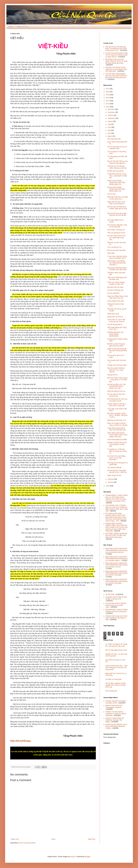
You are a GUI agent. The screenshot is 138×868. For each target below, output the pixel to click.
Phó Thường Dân (111, 691)
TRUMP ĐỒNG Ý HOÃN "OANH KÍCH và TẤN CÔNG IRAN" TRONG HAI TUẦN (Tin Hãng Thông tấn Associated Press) (116, 498)
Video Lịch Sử (22, 27)
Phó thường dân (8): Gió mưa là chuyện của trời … (117, 400)
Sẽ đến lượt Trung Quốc (115, 171)
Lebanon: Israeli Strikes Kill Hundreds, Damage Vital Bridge (115, 720)
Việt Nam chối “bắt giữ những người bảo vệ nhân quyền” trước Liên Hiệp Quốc (116, 69)
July (109, 124)
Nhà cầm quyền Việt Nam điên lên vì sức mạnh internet (116, 370)
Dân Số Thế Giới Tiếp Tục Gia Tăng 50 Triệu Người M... (117, 162)
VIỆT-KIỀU (111, 253)
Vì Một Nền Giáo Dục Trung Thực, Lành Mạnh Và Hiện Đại (117, 176)
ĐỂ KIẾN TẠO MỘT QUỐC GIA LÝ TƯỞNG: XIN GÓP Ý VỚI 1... (117, 415)
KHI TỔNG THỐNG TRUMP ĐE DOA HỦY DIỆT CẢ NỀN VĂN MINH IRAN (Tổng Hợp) (116, 535)
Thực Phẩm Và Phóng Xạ (116, 230)
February (111, 479)
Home (11, 27)
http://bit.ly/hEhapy (21, 741)
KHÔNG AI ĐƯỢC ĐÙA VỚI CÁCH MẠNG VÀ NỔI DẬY (117, 444)
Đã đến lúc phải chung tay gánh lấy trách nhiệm (116, 345)
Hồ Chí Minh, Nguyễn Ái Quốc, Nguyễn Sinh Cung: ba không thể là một (116, 685)
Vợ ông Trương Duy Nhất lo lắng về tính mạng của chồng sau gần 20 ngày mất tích (116, 55)
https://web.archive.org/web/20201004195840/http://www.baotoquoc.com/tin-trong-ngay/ (116, 573)
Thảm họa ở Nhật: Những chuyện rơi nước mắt (116, 283)
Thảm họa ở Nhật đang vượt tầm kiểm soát (117, 278)
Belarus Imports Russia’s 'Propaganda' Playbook (114, 706)
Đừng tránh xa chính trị (115, 317)
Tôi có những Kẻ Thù (114, 247)
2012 (108, 104)
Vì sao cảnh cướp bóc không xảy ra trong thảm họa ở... (117, 257)
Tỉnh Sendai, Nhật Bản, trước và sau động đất (117, 226)
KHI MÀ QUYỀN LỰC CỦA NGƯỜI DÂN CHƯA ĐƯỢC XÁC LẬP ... (116, 386)
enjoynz (73, 857)
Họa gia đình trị (113, 375)
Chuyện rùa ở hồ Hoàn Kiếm (117, 365)
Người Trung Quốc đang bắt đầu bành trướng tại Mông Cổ (117, 351)
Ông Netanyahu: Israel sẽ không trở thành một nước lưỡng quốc (116, 610)
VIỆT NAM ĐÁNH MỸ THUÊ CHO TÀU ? (117, 329)
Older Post (92, 839)
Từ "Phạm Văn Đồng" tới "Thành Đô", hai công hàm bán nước (116, 645)
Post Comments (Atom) (28, 843)
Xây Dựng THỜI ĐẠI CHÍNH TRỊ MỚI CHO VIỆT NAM (117, 269)
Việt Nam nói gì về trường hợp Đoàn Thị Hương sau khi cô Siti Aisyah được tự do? (116, 49)
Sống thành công (113, 314)
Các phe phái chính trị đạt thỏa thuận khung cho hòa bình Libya (116, 605)
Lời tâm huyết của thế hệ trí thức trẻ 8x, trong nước (117, 405)
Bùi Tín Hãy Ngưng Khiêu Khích (116, 650)
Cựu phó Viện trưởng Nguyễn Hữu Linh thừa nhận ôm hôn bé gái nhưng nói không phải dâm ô (116, 77)
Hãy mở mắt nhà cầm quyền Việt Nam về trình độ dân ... (117, 215)
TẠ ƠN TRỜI (110, 594)
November (111, 112)
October (111, 115)
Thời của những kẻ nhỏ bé (116, 233)
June (110, 127)
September (112, 118)
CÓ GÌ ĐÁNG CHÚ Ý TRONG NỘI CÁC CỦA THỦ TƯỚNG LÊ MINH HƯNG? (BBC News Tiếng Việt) (117, 508)
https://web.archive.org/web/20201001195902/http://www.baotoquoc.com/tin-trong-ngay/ (116, 581)
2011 (108, 107)
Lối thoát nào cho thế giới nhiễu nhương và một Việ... (117, 167)
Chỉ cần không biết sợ (115, 325)
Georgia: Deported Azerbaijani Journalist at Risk (116, 702)
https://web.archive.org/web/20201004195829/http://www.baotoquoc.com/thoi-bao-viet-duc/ (116, 550)
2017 (108, 89)
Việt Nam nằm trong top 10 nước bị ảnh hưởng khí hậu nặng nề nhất (116, 618)
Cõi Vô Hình (111, 194)
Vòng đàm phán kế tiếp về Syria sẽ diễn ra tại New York (116, 598)
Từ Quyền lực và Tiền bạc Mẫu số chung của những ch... (117, 451)
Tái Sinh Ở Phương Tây (115, 290)
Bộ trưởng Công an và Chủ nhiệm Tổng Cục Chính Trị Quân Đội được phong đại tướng (116, 61)
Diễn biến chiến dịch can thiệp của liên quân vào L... (117, 198)
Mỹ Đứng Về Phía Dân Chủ (117, 420)
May (109, 130)
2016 (108, 92)
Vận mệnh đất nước (114, 139)
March (110, 136)
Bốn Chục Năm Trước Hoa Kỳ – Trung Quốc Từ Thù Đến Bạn (117, 380)
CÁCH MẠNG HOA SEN (116, 301)
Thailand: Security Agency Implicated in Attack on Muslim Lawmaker (116, 714)
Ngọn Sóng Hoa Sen (114, 475)
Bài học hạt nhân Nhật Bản (116, 250)
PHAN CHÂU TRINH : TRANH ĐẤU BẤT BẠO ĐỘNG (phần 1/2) (116, 189)
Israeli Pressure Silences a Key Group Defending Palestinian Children (116, 726)
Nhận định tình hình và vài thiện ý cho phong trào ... (117, 203)
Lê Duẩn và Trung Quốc (114, 679)
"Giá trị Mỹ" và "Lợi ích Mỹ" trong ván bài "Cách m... (116, 321)
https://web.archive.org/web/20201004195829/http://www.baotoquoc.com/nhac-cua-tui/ (116, 565)
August (110, 121)
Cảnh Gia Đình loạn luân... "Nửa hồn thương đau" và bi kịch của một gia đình (116, 668)
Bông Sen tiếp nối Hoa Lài (116, 391)
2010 (108, 486)
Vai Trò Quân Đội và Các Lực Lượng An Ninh (117, 148)
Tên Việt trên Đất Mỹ (114, 468)
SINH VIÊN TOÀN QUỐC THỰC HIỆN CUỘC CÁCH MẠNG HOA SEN (117, 435)
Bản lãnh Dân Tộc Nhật (115, 287)
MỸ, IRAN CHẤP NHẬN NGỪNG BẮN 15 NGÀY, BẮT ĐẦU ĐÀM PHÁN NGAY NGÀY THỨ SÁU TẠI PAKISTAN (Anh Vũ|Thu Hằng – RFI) (116, 517)
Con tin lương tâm (113, 293)
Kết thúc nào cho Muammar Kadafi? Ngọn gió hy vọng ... (117, 209)
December (111, 109)
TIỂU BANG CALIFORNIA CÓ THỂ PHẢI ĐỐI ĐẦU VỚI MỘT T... (117, 263)
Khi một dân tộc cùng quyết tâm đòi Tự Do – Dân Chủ (117, 471)
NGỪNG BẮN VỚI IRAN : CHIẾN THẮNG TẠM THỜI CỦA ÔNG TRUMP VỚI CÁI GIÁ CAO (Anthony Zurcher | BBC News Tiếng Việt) (117, 527)
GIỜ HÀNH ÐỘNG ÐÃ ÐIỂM (117, 440)
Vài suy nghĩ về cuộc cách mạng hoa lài (116, 395)
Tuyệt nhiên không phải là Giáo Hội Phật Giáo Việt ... (117, 429)
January (111, 482)
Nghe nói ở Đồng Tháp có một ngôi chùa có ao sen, (117, 297)
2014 (108, 98)
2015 (108, 95)
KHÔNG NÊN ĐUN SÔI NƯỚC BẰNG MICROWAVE (115, 334)
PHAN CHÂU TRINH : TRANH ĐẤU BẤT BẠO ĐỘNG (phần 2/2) (116, 183)
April (109, 133)
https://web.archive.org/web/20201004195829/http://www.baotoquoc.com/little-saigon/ (116, 559)
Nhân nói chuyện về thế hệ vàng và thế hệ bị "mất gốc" (118, 424)
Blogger (88, 857)
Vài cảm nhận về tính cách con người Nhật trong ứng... (116, 238)
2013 (108, 101)
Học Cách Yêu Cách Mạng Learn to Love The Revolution (116, 458)
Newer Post (15, 839)
